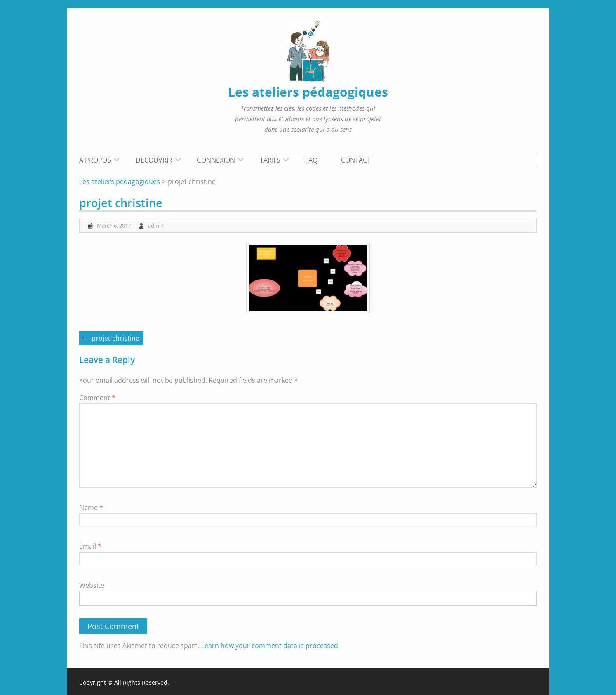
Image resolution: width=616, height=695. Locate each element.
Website (92, 585)
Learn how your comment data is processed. (270, 646)
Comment (97, 398)
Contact (356, 160)
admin (156, 226)
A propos (95, 160)
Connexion (216, 160)
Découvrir (154, 160)
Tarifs (270, 160)
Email (90, 546)
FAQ (311, 160)
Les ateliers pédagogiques (308, 92)
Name (91, 507)
